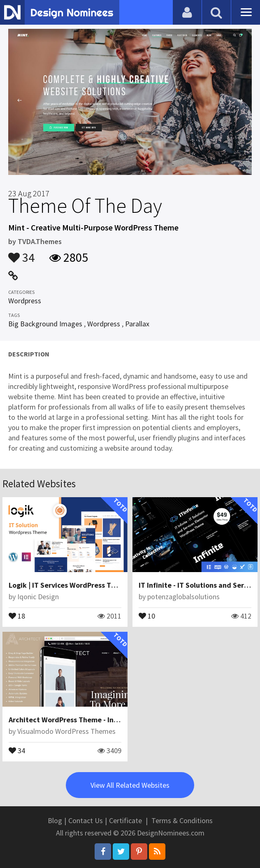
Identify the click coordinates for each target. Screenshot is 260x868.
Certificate (125, 820)
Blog (55, 820)
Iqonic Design (38, 597)
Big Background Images (45, 324)
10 (147, 615)
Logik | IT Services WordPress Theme (69, 585)
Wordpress (25, 301)
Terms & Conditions (182, 820)
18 (17, 615)
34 (21, 254)
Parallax (137, 324)
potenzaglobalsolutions (183, 597)
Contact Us (86, 820)
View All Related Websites (130, 785)
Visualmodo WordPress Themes (66, 731)
